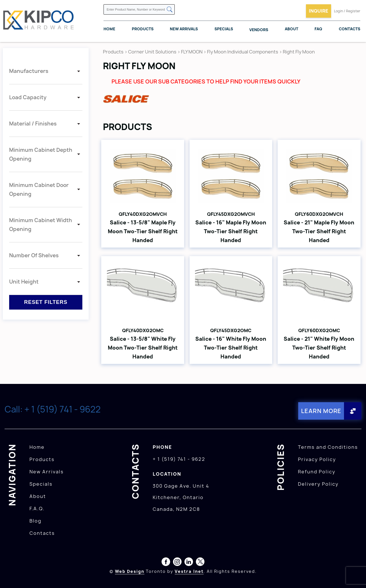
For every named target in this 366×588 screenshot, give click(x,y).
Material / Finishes (33, 124)
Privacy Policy (317, 459)
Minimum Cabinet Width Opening (41, 225)
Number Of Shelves (34, 255)
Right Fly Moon (299, 52)
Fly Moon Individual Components (243, 52)
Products (143, 29)
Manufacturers (29, 71)
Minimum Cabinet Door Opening (39, 190)
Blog (35, 521)
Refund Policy (317, 472)
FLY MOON (192, 52)
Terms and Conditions (328, 447)
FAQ (318, 29)
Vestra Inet (189, 571)
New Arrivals (184, 29)
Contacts (350, 29)
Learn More (321, 411)
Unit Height (24, 282)
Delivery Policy (318, 484)
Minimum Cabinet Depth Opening (41, 154)
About (292, 29)
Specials (224, 29)
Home (109, 29)
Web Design (130, 571)
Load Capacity (28, 97)
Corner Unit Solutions (152, 52)
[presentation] (355, 575)
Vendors (259, 30)
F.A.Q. (37, 509)
